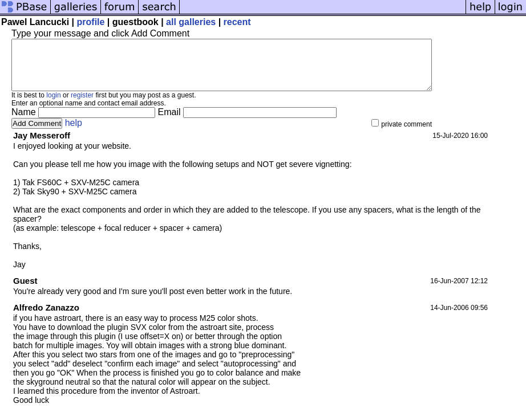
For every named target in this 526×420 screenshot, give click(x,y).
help (74, 133)
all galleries (191, 22)
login (53, 105)
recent (237, 22)
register (82, 105)
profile (91, 22)
